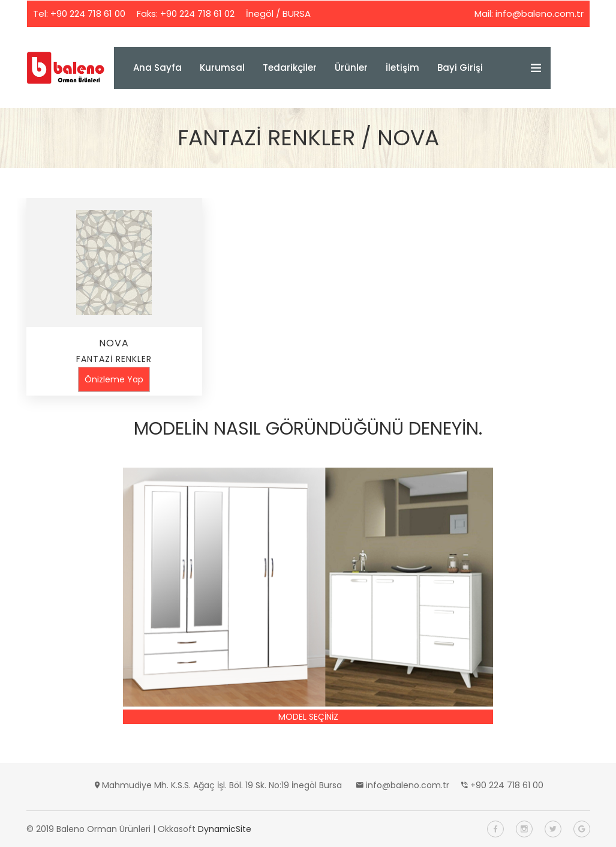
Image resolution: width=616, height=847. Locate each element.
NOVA (114, 343)
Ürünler (351, 68)
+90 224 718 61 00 (88, 14)
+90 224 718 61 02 (197, 14)
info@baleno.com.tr (540, 14)
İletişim (402, 68)
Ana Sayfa (157, 68)
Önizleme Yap (114, 379)
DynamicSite (225, 829)
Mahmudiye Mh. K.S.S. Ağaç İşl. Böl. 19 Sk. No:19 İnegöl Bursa (222, 785)
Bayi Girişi (460, 68)
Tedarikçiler (290, 68)
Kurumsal (222, 68)
